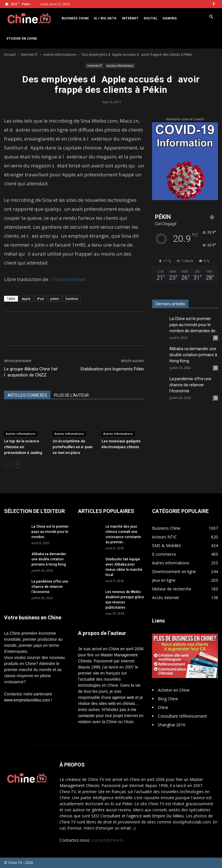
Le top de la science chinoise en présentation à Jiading (23, 447)
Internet (130, 18)
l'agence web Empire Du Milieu (155, 816)
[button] (211, 17)
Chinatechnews (69, 279)
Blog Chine (168, 699)
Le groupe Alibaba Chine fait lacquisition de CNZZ (31, 372)
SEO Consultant (106, 816)
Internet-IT (29, 55)
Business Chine (75, 18)
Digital (150, 18)
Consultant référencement (182, 716)
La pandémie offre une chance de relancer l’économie (190, 385)
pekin (55, 299)
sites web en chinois (117, 703)
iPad (40, 299)
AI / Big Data (105, 18)
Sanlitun (72, 299)
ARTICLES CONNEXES (27, 395)
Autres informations (60, 55)
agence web (123, 697)
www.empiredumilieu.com (27, 700)
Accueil (10, 55)
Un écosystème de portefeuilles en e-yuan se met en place (73, 447)
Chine (163, 707)
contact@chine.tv (107, 840)
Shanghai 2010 (172, 725)
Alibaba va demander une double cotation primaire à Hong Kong (193, 355)
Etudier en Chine (22, 38)
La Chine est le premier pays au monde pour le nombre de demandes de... (194, 325)
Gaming (170, 18)
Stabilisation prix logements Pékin (112, 369)
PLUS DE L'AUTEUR (71, 395)
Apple (26, 299)
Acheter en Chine (174, 690)
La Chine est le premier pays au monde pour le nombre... (50, 532)
